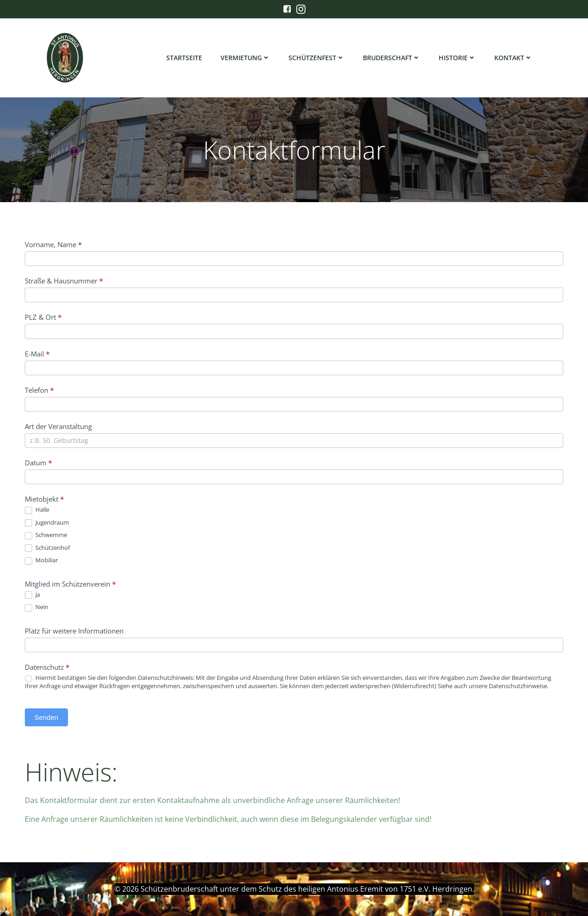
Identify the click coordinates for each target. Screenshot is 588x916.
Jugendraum (47, 523)
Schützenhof (47, 548)
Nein (37, 607)
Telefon (39, 390)
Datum (38, 463)
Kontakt (513, 58)
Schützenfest (317, 58)
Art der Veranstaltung (58, 426)
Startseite (184, 58)
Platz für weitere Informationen (74, 631)
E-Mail (37, 354)
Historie (457, 58)
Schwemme (46, 535)
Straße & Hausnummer (64, 281)
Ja (32, 595)
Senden (46, 717)
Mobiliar (41, 560)
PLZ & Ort (43, 317)
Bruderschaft (392, 58)
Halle (37, 510)
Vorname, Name (53, 244)
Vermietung (245, 58)
